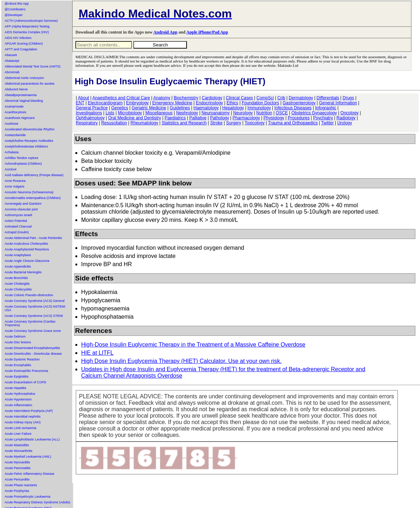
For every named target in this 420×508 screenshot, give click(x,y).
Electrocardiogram (105, 103)
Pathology (219, 118)
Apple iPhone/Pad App (207, 32)
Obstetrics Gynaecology (314, 113)
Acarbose (11, 124)
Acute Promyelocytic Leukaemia (28, 497)
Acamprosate (14, 106)
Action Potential (16, 221)
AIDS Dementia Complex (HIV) (27, 32)
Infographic (325, 108)
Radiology (346, 118)
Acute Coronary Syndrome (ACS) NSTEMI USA (35, 308)
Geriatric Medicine (149, 108)
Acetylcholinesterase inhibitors (26, 146)
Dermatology (301, 98)
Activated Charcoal (18, 226)
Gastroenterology (299, 103)
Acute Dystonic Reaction (22, 359)
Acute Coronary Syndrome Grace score (33, 331)
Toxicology (255, 123)
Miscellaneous (159, 113)
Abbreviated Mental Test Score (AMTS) (33, 66)
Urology (344, 123)
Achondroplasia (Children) (23, 164)
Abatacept (12, 61)
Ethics (233, 103)
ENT (80, 103)
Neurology (243, 113)
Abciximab (12, 72)
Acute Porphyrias (17, 491)
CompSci (265, 98)
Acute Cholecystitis (18, 289)
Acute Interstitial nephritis (23, 417)
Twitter (327, 123)
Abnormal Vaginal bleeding (24, 101)
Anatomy (162, 98)
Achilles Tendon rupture (21, 158)
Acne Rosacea (15, 181)
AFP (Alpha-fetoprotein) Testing (27, 26)
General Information (338, 103)
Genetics (120, 108)
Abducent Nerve (16, 89)
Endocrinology (209, 103)
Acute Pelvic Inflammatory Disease (29, 474)
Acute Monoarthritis (19, 451)
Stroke (216, 123)
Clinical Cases (239, 98)
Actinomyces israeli (18, 215)
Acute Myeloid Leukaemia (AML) (28, 457)
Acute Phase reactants (21, 485)
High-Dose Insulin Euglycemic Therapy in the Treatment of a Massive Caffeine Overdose (193, 345)
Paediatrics (175, 118)
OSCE (282, 113)
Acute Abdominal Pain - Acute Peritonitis (33, 238)
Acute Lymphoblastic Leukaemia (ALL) (32, 439)
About (83, 98)
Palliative (198, 118)
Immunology (259, 108)
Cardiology (212, 98)
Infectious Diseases (293, 108)
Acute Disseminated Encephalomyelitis (32, 348)
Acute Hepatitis (16, 388)
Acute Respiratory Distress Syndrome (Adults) (38, 502)
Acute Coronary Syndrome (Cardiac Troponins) (30, 323)
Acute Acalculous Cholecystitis (26, 244)
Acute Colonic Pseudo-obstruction (29, 295)
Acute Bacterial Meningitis (23, 272)
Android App (165, 32)
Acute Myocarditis (17, 462)
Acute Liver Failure (18, 434)
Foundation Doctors (260, 103)
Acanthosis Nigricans (20, 118)
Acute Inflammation (18, 405)
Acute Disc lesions (18, 342)
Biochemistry (186, 98)
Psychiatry (323, 118)
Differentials (328, 98)
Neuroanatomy (216, 113)
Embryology (137, 103)
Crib (281, 98)
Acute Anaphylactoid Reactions (27, 249)
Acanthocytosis (16, 112)
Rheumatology (144, 123)
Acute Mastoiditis (17, 445)
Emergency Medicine (172, 103)
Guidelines (180, 108)
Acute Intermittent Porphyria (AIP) (29, 411)
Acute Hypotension (18, 399)
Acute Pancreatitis (18, 468)
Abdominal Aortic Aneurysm (24, 78)
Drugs (349, 98)
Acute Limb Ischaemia (21, 428)
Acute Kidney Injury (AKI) (23, 422)
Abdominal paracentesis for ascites (30, 84)
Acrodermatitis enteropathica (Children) (33, 198)
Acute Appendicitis (18, 267)
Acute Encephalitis (18, 365)
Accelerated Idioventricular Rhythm (30, 129)
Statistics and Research (184, 123)
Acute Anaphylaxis (18, 255)
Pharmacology (246, 118)
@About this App (17, 4)
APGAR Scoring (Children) (24, 44)
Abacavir (11, 55)
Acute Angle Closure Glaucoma (27, 261)
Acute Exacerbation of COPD (26, 382)
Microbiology (130, 113)
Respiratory (87, 123)
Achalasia (12, 152)
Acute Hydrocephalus (20, 394)
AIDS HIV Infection (18, 38)
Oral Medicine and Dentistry (135, 118)
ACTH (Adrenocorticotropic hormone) (31, 21)
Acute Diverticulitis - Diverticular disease (33, 354)
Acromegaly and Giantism (23, 204)
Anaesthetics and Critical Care (121, 98)
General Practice (92, 108)
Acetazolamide (15, 135)
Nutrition (264, 113)
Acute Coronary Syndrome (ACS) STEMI (34, 316)
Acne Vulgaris (14, 186)
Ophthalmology (90, 118)
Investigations (89, 113)
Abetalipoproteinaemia (21, 95)
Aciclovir (11, 169)
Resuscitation (114, 123)
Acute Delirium (15, 337)
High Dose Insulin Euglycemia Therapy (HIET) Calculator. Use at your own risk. (181, 361)
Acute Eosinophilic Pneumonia (26, 371)
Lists (110, 113)
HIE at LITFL (97, 353)
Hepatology (233, 108)
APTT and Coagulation (21, 49)
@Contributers (15, 9)
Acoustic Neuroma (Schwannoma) (29, 192)
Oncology (349, 113)
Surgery (234, 123)
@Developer (14, 15)
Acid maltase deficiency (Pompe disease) (34, 175)
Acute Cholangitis (17, 284)
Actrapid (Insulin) (17, 232)
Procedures (299, 118)
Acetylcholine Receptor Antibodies (29, 141)
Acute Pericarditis (17, 479)
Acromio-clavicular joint (21, 209)
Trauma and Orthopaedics (293, 123)
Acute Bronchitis (16, 278)
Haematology (206, 108)
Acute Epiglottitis (17, 377)
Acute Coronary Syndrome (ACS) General (35, 301)
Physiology (274, 118)
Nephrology (187, 113)
